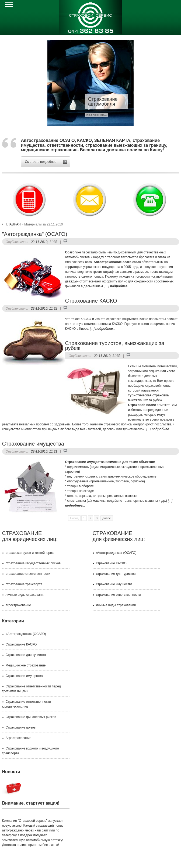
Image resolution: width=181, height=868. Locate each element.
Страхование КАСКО (91, 301)
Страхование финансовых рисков (31, 717)
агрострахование (18, 605)
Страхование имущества (33, 444)
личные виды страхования (25, 595)
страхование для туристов (116, 574)
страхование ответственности (28, 574)
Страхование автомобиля (103, 102)
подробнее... (97, 115)
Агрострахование (19, 738)
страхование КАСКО (111, 563)
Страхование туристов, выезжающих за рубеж (115, 346)
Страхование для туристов (26, 655)
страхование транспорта (24, 584)
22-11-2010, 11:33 (44, 242)
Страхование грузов (21, 727)
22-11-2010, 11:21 (44, 451)
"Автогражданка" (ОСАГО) (35, 234)
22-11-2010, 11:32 (44, 309)
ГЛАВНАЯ (13, 224)
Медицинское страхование (26, 665)
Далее (107, 518)
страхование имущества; (115, 584)
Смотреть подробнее (41, 162)
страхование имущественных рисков (33, 563)
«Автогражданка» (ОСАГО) (116, 553)
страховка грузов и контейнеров (30, 553)
